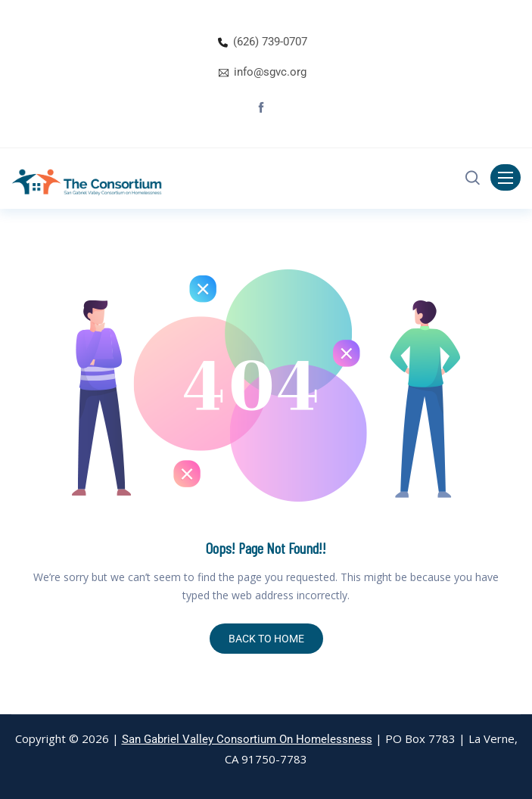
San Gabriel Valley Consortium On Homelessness (247, 739)
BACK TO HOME (266, 639)
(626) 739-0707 (270, 42)
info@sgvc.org (270, 72)
